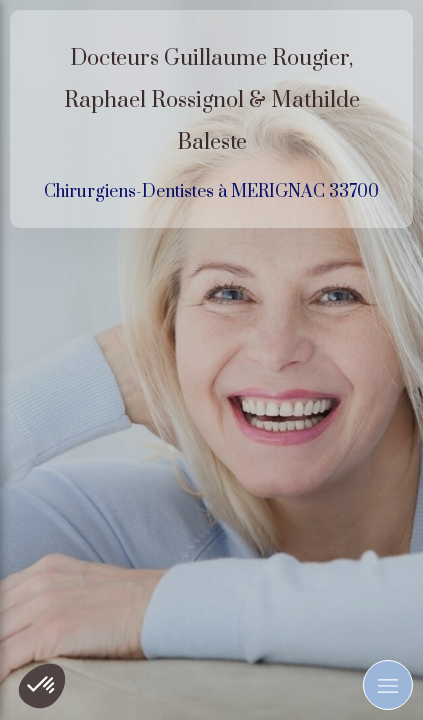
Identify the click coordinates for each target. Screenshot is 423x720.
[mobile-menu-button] (388, 685)
